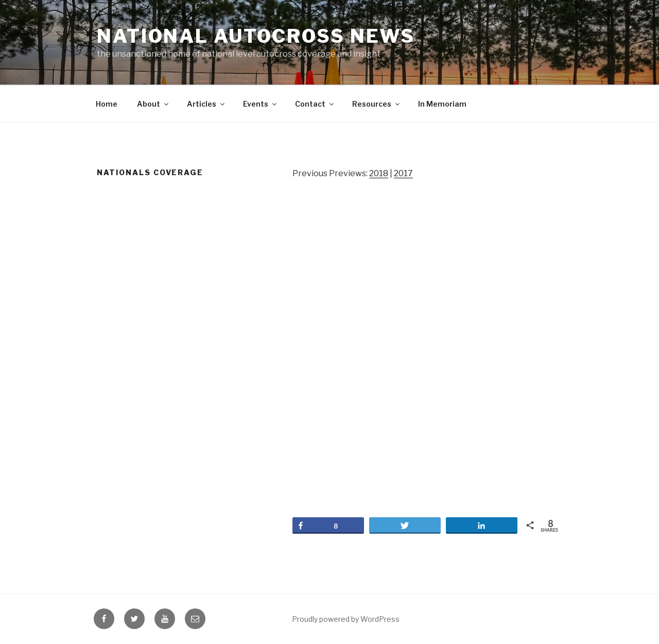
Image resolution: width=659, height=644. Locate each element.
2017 (403, 173)
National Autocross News (256, 36)
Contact (315, 104)
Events (261, 104)
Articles (206, 104)
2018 (379, 173)
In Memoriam (442, 104)
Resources (377, 104)
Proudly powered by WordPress (346, 619)
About (153, 104)
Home (107, 104)
